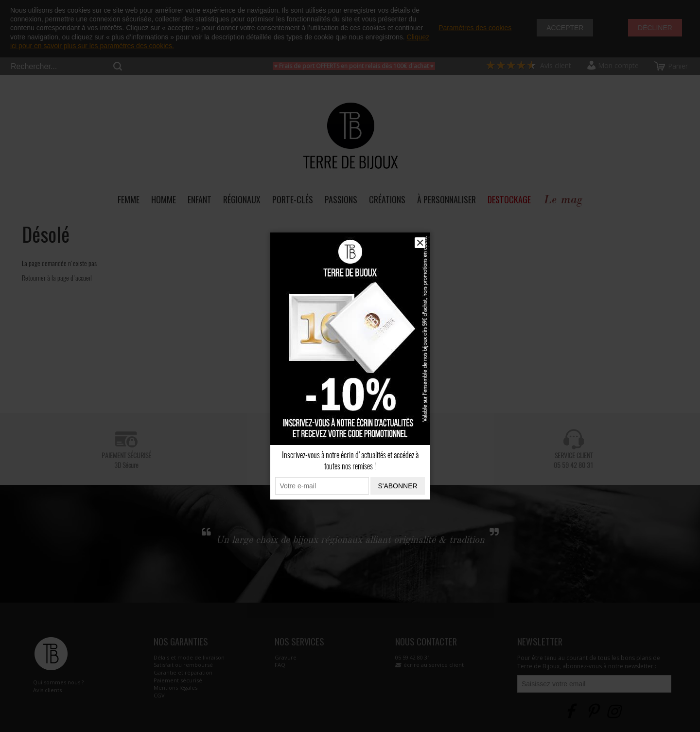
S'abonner (397, 486)
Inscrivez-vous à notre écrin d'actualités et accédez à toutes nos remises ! (350, 461)
